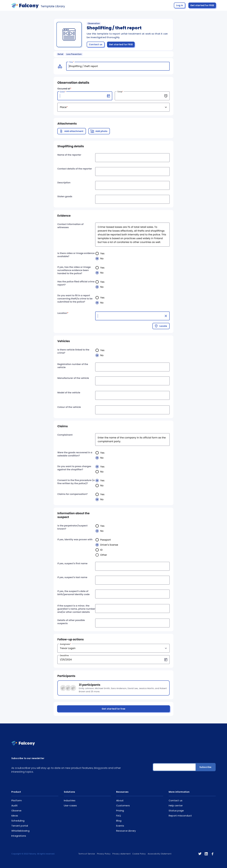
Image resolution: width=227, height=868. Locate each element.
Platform (17, 800)
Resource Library (126, 831)
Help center (176, 805)
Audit (15, 805)
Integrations (19, 836)
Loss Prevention (74, 54)
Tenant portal (20, 826)
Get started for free (113, 709)
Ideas (15, 816)
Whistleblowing (20, 831)
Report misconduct (180, 816)
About (120, 800)
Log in (180, 5)
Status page (176, 811)
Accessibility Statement (160, 854)
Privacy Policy (104, 854)
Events (120, 826)
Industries (70, 800)
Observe (16, 811)
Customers (123, 805)
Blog (119, 821)
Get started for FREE (202, 5)
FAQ (119, 816)
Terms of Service (87, 854)
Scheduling (18, 821)
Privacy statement (121, 854)
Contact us (96, 44)
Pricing (120, 811)
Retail (60, 54)
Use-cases (70, 805)
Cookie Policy (139, 854)
